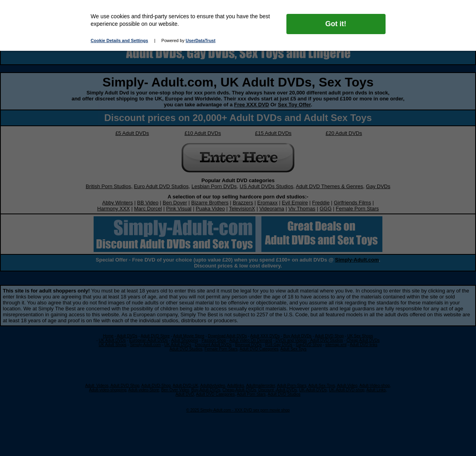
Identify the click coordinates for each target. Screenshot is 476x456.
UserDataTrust (201, 40)
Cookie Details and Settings (120, 40)
